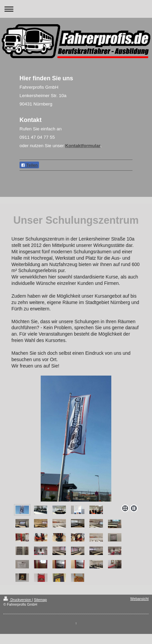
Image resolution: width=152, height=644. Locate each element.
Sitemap (41, 600)
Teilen (29, 165)
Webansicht (139, 599)
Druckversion (18, 600)
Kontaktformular (83, 146)
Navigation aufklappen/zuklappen (76, 9)
